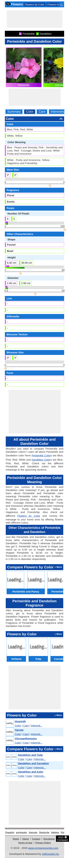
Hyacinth (20, 721)
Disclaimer (49, 839)
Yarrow (19, 730)
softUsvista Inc (50, 854)
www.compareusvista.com (43, 848)
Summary (14, 112)
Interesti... (37, 726)
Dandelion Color (41, 460)
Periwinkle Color (41, 455)
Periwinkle (24, 85)
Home (16, 839)
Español (10, 832)
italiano (55, 832)
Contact (36, 839)
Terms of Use (25, 843)
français (33, 832)
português (22, 832)
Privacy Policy (43, 843)
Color (30, 112)
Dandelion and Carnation (34, 763)
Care (42, 112)
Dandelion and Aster (31, 772)
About (26, 839)
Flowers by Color (35, 4)
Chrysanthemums (26, 738)
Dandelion (61, 85)
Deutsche (44, 832)
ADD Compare (63, 838)
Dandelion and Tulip (30, 755)
